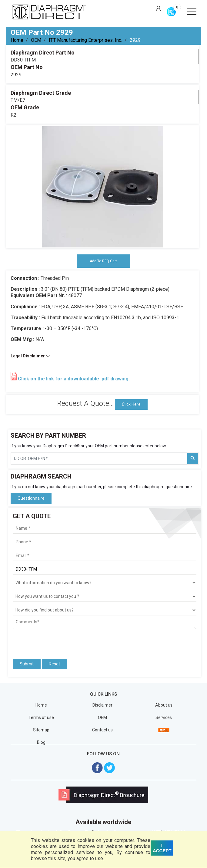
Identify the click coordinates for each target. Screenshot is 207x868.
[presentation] (48, 641)
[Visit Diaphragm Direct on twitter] (109, 767)
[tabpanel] (102, 187)
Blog (41, 742)
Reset (54, 664)
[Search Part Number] (193, 459)
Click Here (131, 404)
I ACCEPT (162, 848)
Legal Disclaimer (30, 356)
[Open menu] (192, 12)
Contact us (102, 730)
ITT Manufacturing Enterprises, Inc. (85, 40)
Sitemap (41, 730)
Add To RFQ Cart (103, 261)
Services (164, 717)
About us (164, 705)
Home (17, 40)
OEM (36, 40)
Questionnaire (31, 498)
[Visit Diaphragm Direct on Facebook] (97, 767)
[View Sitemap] (164, 730)
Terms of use (41, 717)
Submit (27, 664)
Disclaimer (102, 705)
